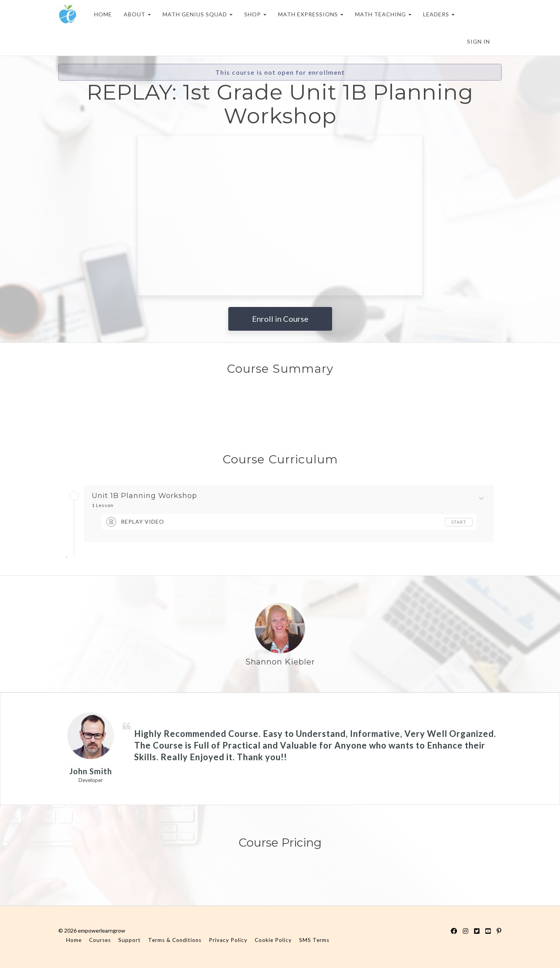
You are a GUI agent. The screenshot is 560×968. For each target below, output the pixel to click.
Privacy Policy (228, 940)
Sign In (479, 41)
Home (74, 940)
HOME (103, 14)
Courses (100, 940)
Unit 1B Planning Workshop (144, 496)
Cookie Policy (273, 940)
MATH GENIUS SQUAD (198, 14)
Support (129, 940)
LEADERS (439, 14)
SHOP (255, 14)
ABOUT (137, 14)
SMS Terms (314, 940)
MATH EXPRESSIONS (311, 14)
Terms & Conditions (175, 940)
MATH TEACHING (383, 14)
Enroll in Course (280, 319)
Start (459, 522)
